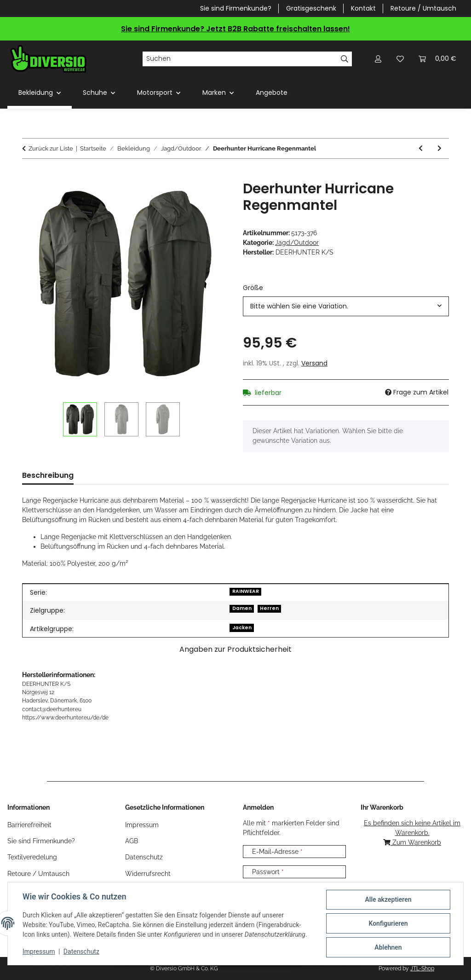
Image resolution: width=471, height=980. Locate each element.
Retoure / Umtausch (423, 8)
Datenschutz (81, 951)
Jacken (242, 628)
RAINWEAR (246, 591)
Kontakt (363, 8)
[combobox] (346, 306)
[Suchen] (240, 59)
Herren (269, 608)
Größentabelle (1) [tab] (122, 475)
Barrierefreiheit (29, 825)
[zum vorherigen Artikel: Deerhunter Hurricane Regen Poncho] (421, 148)
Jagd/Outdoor (297, 243)
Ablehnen (388, 947)
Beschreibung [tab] (48, 475)
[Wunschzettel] (400, 59)
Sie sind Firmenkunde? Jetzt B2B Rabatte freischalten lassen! (235, 29)
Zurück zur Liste (51, 148)
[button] (378, 59)
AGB (132, 841)
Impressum (39, 951)
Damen (242, 608)
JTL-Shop (422, 968)
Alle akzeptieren (388, 899)
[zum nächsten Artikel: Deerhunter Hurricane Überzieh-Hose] (439, 148)
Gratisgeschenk (311, 8)
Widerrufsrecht (148, 874)
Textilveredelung (32, 857)
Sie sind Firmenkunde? (236, 8)
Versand (314, 363)
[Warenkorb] (437, 59)
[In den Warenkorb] (29, 175)
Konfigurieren (388, 923)
